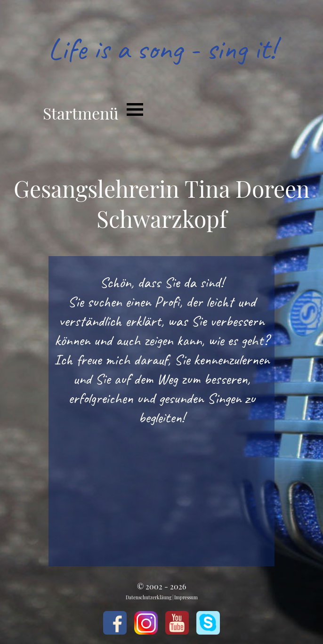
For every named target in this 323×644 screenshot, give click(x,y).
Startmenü (81, 113)
